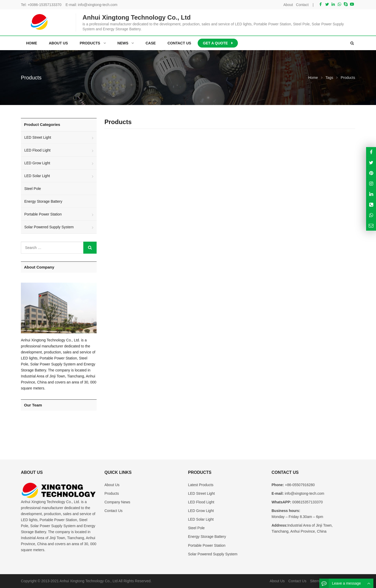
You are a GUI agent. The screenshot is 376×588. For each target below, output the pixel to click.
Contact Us (113, 511)
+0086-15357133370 (45, 5)
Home (32, 43)
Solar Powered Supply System (49, 227)
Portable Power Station (43, 214)
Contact (302, 5)
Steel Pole (33, 189)
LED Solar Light (37, 176)
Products (112, 493)
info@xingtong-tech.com (98, 5)
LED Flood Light (37, 150)
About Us (112, 485)
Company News (117, 502)
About (288, 5)
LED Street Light (38, 137)
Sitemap (317, 581)
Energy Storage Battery (43, 201)
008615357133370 (307, 502)
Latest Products (201, 485)
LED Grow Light (37, 163)
